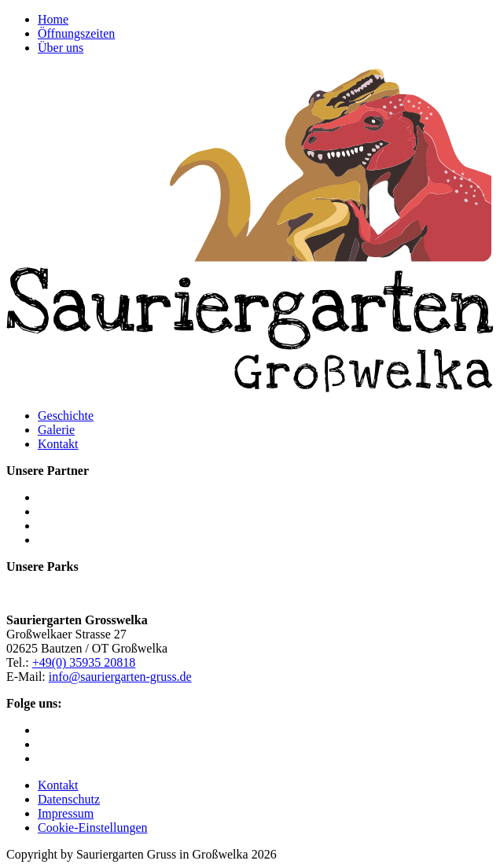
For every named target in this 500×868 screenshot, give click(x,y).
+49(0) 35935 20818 (84, 662)
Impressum (66, 813)
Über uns (61, 48)
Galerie (56, 430)
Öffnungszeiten (76, 33)
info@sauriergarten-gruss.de (120, 677)
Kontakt (58, 444)
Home (53, 19)
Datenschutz (69, 799)
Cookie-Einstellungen (93, 828)
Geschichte (66, 416)
